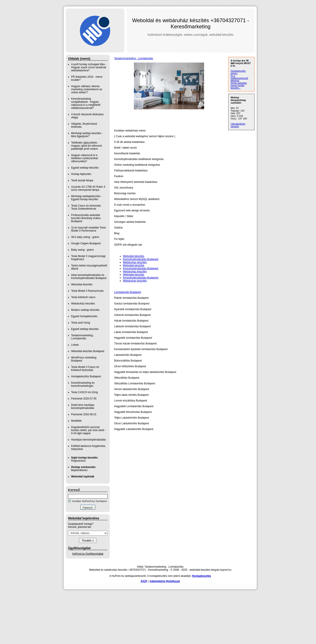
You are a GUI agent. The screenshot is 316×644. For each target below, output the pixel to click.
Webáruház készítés (83, 304)
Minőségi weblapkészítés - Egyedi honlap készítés (87, 198)
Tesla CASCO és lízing (84, 392)
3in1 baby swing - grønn (85, 237)
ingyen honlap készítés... (237, 87)
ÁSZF (144, 581)
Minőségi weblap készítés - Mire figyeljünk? (87, 135)
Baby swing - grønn (82, 250)
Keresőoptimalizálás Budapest (141, 259)
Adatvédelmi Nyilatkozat (165, 581)
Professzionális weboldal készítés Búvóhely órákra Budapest (86, 218)
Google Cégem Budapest (86, 243)
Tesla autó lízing (81, 323)
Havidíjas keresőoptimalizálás (88, 440)
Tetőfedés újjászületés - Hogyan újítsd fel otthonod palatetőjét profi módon (86, 146)
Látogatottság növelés (238, 125)
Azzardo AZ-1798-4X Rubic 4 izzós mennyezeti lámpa (88, 188)
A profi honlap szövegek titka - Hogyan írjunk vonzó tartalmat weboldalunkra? (89, 67)
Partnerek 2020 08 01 (84, 414)
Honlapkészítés (201, 576)
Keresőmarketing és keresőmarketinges (83, 384)
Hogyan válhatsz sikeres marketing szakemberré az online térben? (87, 89)
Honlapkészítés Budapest (86, 376)
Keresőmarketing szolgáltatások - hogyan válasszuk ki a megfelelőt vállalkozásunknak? (86, 103)
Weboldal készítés (82, 284)
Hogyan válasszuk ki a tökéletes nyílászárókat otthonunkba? (84, 158)
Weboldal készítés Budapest (88, 351)
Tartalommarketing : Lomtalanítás (83, 337)
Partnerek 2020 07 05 (84, 399)
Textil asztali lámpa (82, 180)
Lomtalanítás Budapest (128, 292)
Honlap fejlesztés (81, 174)
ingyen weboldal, (239, 83)
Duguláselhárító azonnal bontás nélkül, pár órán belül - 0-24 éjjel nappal (88, 430)
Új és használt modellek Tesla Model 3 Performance (88, 229)
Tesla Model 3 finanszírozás (87, 291)
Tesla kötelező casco (83, 297)
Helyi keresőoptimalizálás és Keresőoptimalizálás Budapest (89, 277)
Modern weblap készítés (85, 310)
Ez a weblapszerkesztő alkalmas (239, 78)
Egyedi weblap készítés (85, 168)
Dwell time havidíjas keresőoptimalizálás (83, 407)
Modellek (76, 421)
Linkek (75, 345)
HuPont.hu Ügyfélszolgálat (88, 554)
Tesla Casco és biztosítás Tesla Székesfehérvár (86, 207)
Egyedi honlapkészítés (84, 316)
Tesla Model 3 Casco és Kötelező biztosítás (85, 369)
